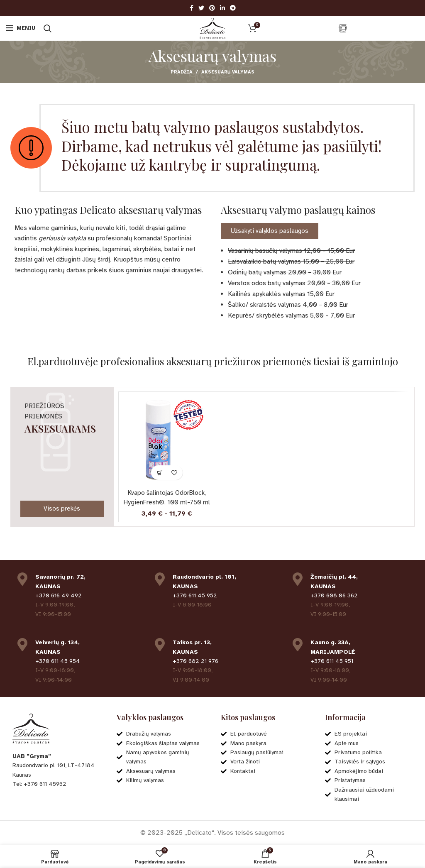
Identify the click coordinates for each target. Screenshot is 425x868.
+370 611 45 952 (195, 595)
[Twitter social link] (201, 8)
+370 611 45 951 (332, 661)
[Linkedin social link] (222, 8)
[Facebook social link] (192, 8)
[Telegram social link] (233, 8)
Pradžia (182, 72)
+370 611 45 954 (58, 661)
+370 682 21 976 (195, 661)
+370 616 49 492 (59, 595)
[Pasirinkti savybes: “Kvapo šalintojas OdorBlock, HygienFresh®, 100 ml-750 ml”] (160, 473)
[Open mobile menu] (21, 28)
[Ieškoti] (48, 28)
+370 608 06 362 (334, 595)
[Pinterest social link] (212, 8)
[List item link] (56, 784)
